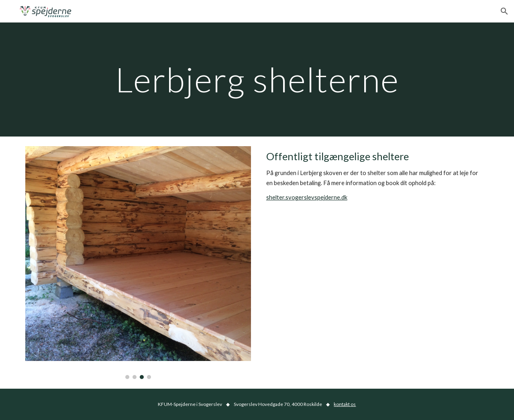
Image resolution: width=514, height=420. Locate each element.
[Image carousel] (138, 263)
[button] (504, 11)
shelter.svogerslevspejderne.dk (307, 197)
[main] (257, 79)
